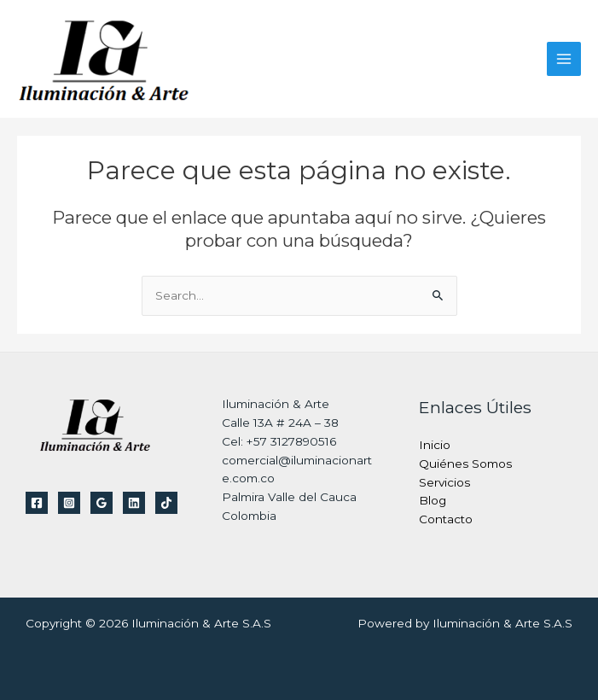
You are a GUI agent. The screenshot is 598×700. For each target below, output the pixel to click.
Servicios (444, 482)
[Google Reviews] (102, 503)
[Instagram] (69, 503)
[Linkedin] (134, 503)
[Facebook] (37, 503)
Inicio (435, 445)
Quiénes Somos (465, 464)
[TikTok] (166, 503)
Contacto (446, 519)
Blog (433, 500)
